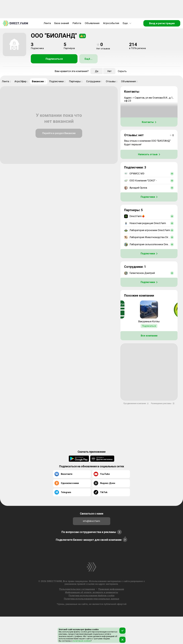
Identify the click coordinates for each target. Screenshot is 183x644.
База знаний (62, 23)
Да (97, 71)
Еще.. (127, 23)
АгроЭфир (21, 81)
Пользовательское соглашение (77, 589)
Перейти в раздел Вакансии (59, 133)
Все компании (149, 336)
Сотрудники (94, 81)
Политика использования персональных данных (92, 599)
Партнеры (76, 81)
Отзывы (112, 81)
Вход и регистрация (162, 23)
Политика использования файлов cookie (92, 596)
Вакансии (39, 81)
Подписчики (57, 81)
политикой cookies (82, 641)
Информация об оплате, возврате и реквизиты (92, 592)
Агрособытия (111, 23)
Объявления (92, 23)
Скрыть (122, 71)
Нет (109, 71)
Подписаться (54, 59)
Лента (47, 23)
